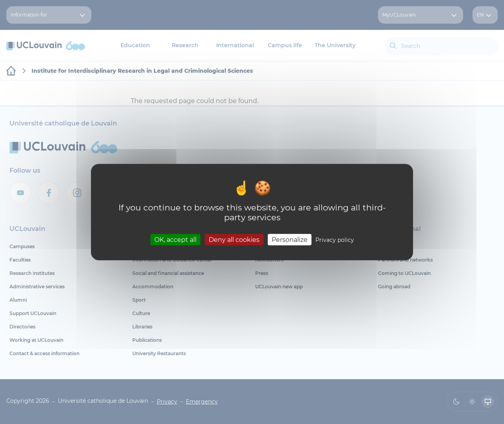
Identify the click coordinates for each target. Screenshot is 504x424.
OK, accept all (175, 239)
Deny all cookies (234, 239)
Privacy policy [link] (335, 240)
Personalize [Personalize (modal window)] (290, 239)
